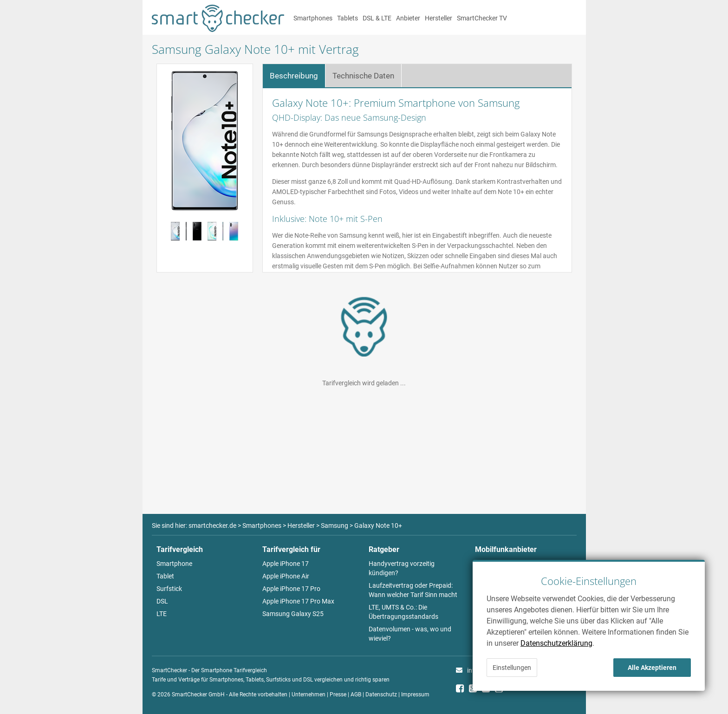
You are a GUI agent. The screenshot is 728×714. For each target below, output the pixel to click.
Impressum (415, 695)
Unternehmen (309, 695)
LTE (162, 614)
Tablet (165, 576)
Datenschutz (381, 695)
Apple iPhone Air (286, 576)
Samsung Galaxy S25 (293, 614)
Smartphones (313, 18)
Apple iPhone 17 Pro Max (298, 601)
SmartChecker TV (482, 18)
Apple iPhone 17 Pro (291, 589)
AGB (356, 695)
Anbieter (408, 18)
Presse (338, 695)
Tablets (348, 18)
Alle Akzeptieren (652, 668)
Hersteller (439, 18)
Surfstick (169, 589)
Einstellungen (512, 668)
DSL (162, 601)
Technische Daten (363, 76)
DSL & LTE (377, 18)
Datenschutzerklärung (556, 643)
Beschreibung (294, 76)
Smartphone (174, 564)
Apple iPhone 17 (286, 564)
